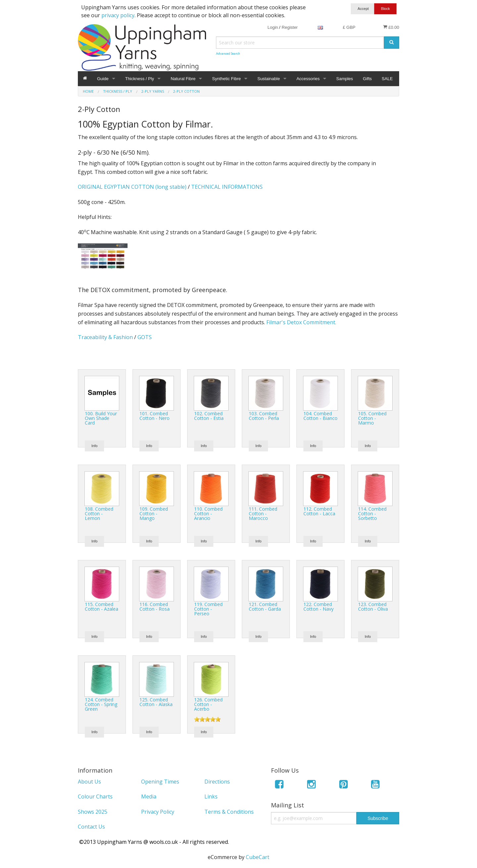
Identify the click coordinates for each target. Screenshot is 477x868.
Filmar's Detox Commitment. (301, 322)
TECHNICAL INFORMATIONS (227, 187)
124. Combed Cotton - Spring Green (101, 704)
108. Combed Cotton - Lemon (99, 513)
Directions (217, 782)
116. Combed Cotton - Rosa (155, 607)
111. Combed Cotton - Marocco (263, 513)
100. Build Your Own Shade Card (101, 418)
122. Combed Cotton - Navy (318, 607)
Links (211, 796)
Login (273, 27)
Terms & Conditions (229, 812)
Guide (103, 79)
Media (149, 796)
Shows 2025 (93, 812)
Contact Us (91, 827)
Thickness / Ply (140, 79)
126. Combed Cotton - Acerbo (208, 704)
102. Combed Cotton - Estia (209, 416)
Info (94, 446)
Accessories (308, 79)
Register (290, 27)
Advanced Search (228, 53)
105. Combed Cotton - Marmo (372, 418)
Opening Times (160, 782)
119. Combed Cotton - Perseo (208, 609)
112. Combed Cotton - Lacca (319, 511)
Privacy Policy (158, 812)
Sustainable (269, 79)
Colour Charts (95, 796)
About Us (89, 782)
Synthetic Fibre (226, 79)
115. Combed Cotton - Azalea (102, 607)
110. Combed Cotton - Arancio (208, 513)
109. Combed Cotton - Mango (154, 513)
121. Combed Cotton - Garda (265, 607)
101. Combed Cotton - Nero (155, 416)
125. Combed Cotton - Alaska (156, 702)
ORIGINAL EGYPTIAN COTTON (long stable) (132, 187)
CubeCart (258, 857)
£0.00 (391, 27)
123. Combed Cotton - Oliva (373, 607)
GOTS (145, 337)
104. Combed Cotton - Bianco (320, 416)
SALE (387, 79)
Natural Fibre (183, 79)
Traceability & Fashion (105, 337)
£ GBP (349, 27)
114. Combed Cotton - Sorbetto (372, 513)
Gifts (368, 79)
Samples (345, 79)
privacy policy (118, 15)
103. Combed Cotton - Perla (264, 416)
